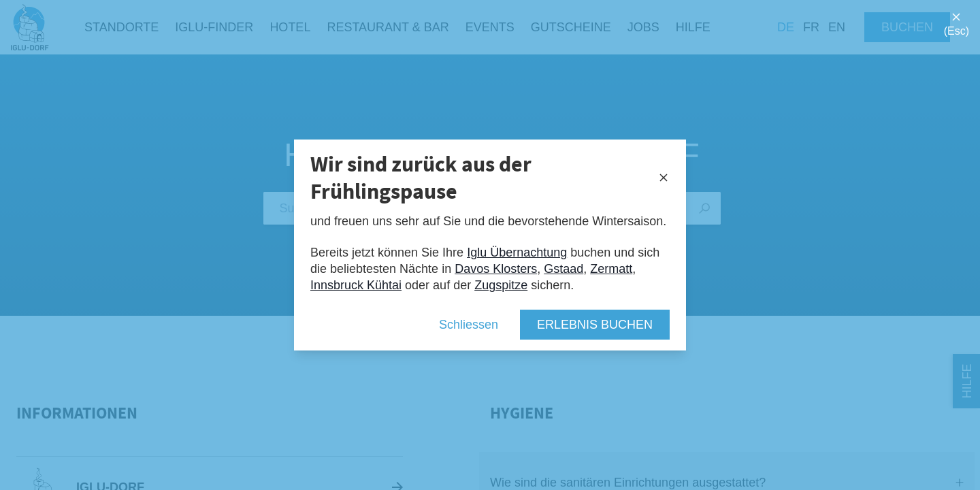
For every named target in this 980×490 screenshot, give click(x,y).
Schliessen (469, 325)
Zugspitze (501, 285)
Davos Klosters (496, 269)
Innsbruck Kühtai (356, 285)
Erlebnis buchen (595, 325)
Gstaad (563, 269)
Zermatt (611, 269)
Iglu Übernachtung (517, 252)
